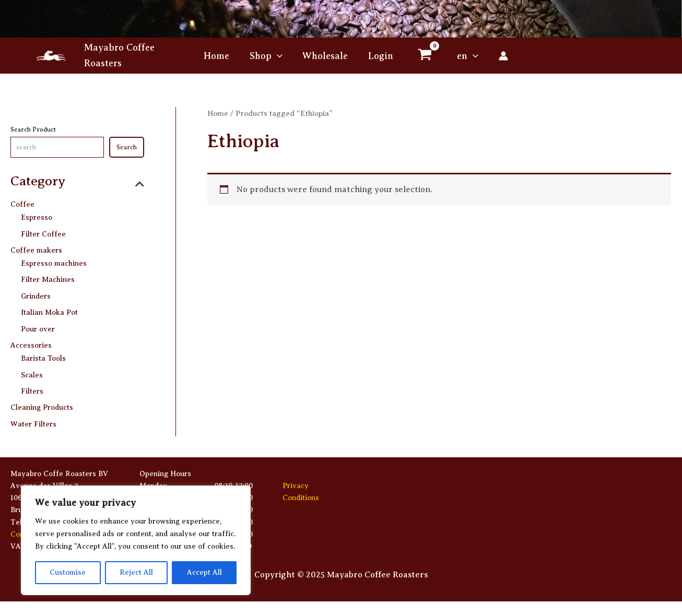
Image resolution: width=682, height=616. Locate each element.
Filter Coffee (43, 234)
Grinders (36, 296)
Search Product (33, 129)
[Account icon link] (500, 56)
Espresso (37, 217)
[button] (267, 56)
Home (218, 113)
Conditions (301, 498)
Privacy (296, 486)
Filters (32, 391)
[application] (278, 56)
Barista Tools (43, 358)
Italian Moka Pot (49, 312)
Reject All (136, 572)
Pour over (38, 329)
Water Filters (33, 424)
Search (127, 147)
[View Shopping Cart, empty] (423, 56)
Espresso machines (54, 263)
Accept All (204, 572)
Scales (32, 375)
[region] (136, 540)
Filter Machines (48, 280)
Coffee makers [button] (36, 250)
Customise (68, 572)
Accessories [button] (31, 345)
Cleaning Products (42, 407)
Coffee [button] (22, 204)
